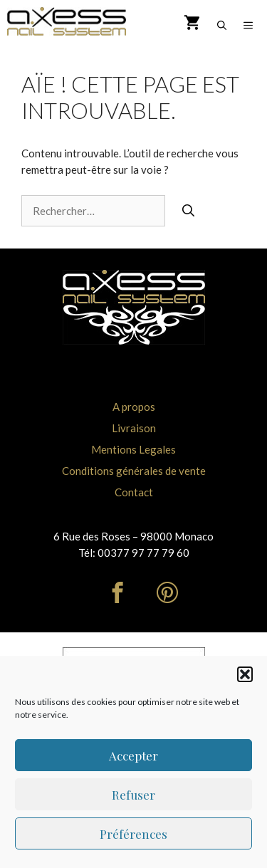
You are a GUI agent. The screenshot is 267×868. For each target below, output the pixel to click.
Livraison (134, 428)
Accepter (133, 755)
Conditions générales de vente (134, 471)
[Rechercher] (188, 211)
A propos (134, 407)
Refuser (133, 795)
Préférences (133, 834)
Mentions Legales (133, 449)
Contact (134, 492)
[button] (245, 674)
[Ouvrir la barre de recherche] (222, 25)
